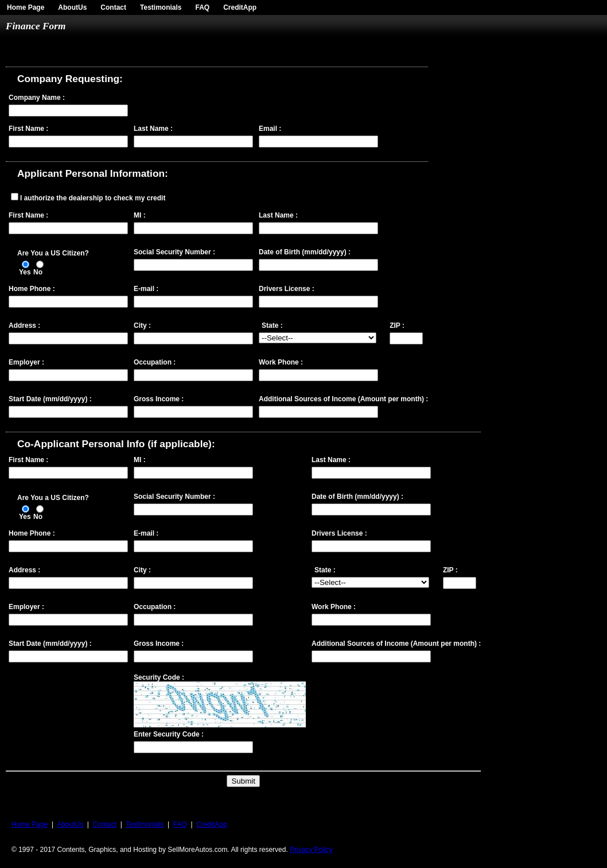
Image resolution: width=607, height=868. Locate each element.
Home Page (26, 7)
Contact (113, 7)
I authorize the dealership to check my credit (93, 198)
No (38, 272)
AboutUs (72, 7)
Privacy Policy (311, 850)
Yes (25, 272)
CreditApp (240, 7)
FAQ (203, 7)
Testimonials (161, 7)
